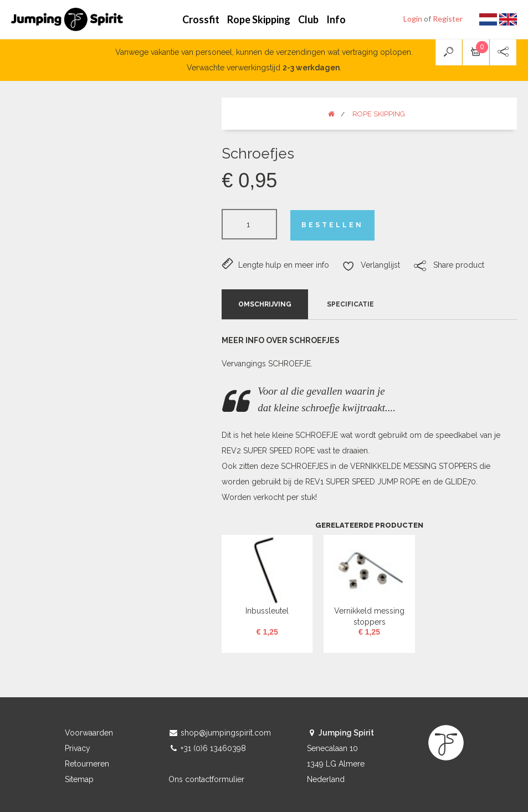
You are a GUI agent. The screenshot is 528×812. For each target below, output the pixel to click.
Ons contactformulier (206, 779)
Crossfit (201, 19)
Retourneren (87, 764)
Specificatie (350, 304)
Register (448, 19)
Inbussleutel (267, 611)
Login (413, 19)
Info (336, 19)
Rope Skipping (259, 19)
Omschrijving (265, 304)
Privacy (78, 748)
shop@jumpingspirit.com (226, 733)
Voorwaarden (89, 733)
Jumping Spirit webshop (67, 19)
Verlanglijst (371, 265)
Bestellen (332, 225)
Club (308, 19)
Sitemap (79, 779)
